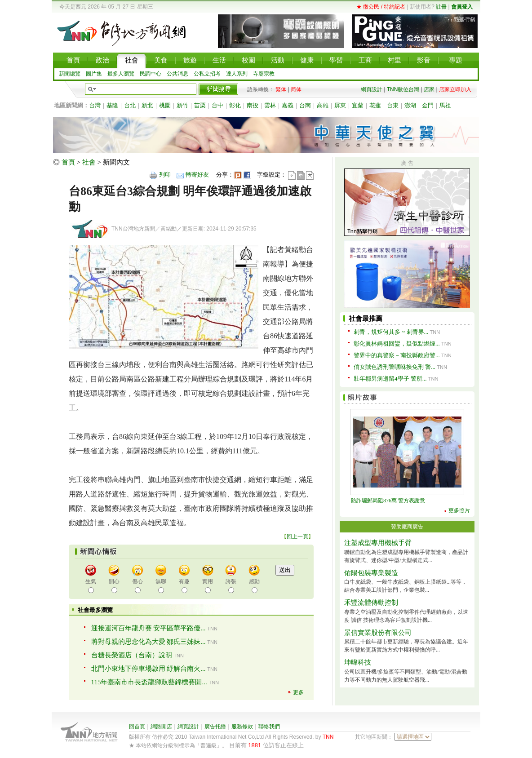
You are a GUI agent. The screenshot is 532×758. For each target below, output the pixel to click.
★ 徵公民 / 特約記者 (381, 7)
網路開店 (161, 727)
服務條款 (242, 727)
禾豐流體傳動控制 (371, 603)
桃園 (165, 105)
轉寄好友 (197, 175)
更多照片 (459, 510)
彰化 (235, 105)
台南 (305, 105)
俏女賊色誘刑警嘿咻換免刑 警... (395, 367)
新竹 (182, 105)
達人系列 (237, 74)
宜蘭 (358, 105)
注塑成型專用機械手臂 (378, 543)
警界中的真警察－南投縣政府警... (397, 355)
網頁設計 (372, 89)
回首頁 (137, 727)
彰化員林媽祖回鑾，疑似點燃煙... (397, 344)
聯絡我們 (269, 727)
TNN (328, 737)
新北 (147, 105)
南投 (253, 105)
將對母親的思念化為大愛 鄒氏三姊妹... (149, 642)
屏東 (340, 105)
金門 (428, 105)
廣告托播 (215, 727)
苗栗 (200, 105)
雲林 (270, 105)
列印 (165, 175)
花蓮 (375, 105)
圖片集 (94, 74)
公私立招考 (207, 74)
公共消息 (177, 74)
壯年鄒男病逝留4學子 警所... (390, 379)
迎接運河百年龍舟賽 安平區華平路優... (149, 628)
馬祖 (445, 105)
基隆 (112, 105)
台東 (393, 105)
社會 (89, 162)
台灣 (95, 105)
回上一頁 (297, 536)
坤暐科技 (358, 662)
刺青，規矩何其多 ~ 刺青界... (391, 332)
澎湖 (410, 105)
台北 (130, 105)
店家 (429, 89)
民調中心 (151, 74)
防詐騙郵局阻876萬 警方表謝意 (388, 501)
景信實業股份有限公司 (378, 633)
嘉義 (288, 105)
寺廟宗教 (264, 74)
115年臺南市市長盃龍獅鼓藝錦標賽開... (149, 682)
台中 (217, 105)
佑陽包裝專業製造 (371, 573)
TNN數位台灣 (403, 89)
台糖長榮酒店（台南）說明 (132, 655)
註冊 (441, 7)
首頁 (68, 162)
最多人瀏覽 (121, 74)
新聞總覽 (70, 74)
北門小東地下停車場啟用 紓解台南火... (149, 669)
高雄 (323, 105)
